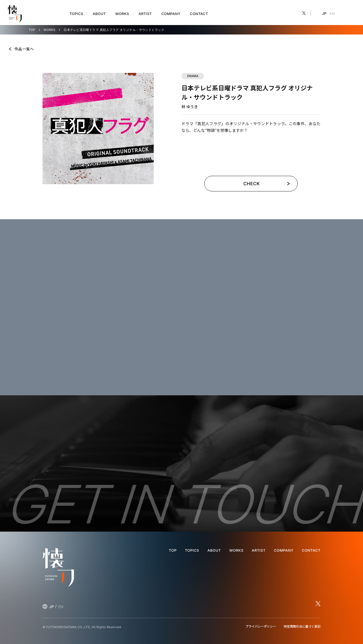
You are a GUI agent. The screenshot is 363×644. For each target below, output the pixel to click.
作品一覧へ (24, 49)
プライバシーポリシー (261, 626)
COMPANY (171, 14)
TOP (32, 30)
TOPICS (76, 14)
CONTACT (199, 14)
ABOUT (99, 14)
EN (332, 13)
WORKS (122, 14)
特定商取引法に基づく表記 (302, 626)
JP (324, 13)
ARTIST (145, 14)
